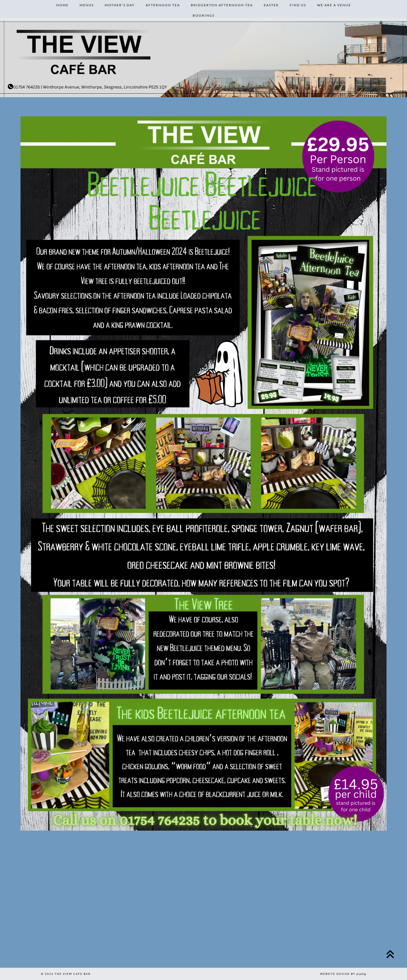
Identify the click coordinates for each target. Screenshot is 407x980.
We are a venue (334, 5)
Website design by (343, 974)
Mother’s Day (120, 5)
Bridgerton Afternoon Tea (222, 5)
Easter (271, 5)
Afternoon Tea (163, 5)
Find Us (298, 5)
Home (62, 5)
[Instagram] (29, 939)
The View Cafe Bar (73, 974)
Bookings (204, 15)
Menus (87, 5)
